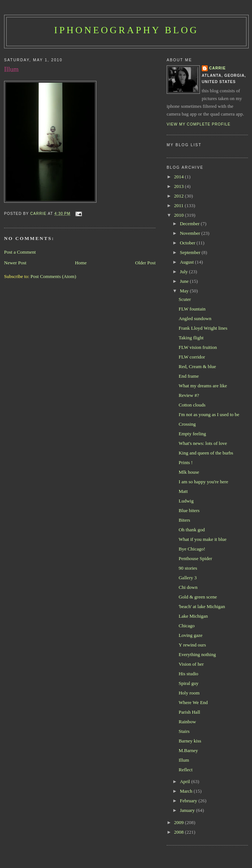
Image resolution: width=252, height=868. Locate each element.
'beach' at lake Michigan (202, 606)
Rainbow (187, 722)
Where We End (193, 702)
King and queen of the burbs (206, 453)
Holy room (189, 693)
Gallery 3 (188, 578)
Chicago (186, 626)
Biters (184, 520)
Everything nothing (197, 654)
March (187, 791)
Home (81, 263)
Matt (183, 491)
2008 (179, 832)
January (188, 810)
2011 (179, 205)
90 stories (188, 568)
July (185, 272)
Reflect (185, 770)
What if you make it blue (202, 539)
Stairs (184, 731)
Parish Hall (189, 712)
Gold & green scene (198, 597)
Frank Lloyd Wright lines (203, 328)
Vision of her (191, 664)
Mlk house (189, 472)
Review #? (189, 395)
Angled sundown (195, 318)
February (189, 801)
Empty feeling (192, 434)
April (186, 781)
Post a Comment (20, 252)
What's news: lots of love (203, 443)
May (185, 291)
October (188, 243)
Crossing (187, 424)
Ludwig (186, 501)
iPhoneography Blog (127, 30)
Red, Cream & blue (197, 366)
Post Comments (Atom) (54, 276)
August (188, 262)
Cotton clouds (192, 405)
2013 (179, 186)
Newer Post (15, 263)
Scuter (185, 299)
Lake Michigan (193, 616)
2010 (179, 215)
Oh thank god (192, 530)
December (190, 224)
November (191, 233)
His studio (188, 674)
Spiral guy (188, 683)
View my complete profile (199, 124)
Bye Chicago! (192, 549)
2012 (179, 196)
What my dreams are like (203, 386)
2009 (179, 822)
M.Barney (188, 750)
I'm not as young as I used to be (209, 414)
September (191, 252)
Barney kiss (190, 741)
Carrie (217, 68)
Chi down (188, 587)
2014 (179, 177)
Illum (184, 760)
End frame (189, 376)
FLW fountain (192, 309)
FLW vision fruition (198, 347)
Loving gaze (190, 635)
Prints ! (185, 462)
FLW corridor (192, 357)
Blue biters (189, 510)
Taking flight (191, 338)
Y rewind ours (192, 645)
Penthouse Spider (195, 558)
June (185, 281)
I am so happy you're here (203, 482)
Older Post (145, 263)
